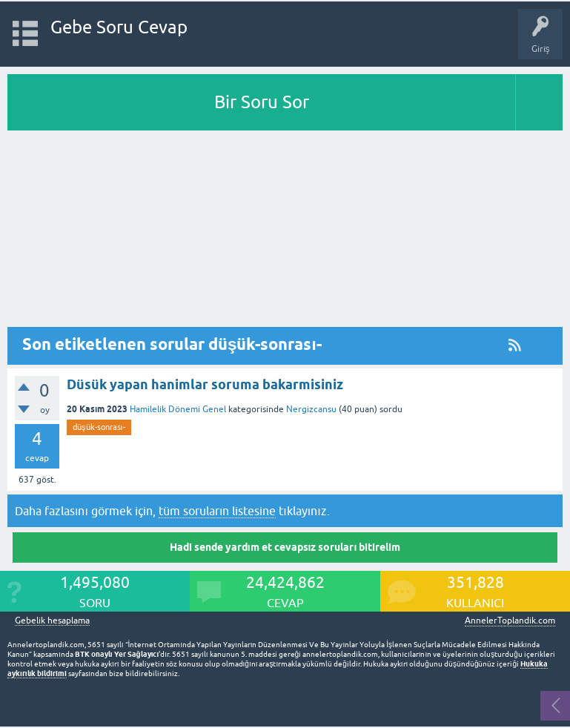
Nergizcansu (311, 409)
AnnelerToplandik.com (510, 621)
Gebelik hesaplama (52, 621)
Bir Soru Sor (262, 102)
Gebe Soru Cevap (119, 27)
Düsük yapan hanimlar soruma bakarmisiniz (205, 384)
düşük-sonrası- (99, 427)
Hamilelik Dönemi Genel (178, 409)
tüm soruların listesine (217, 511)
